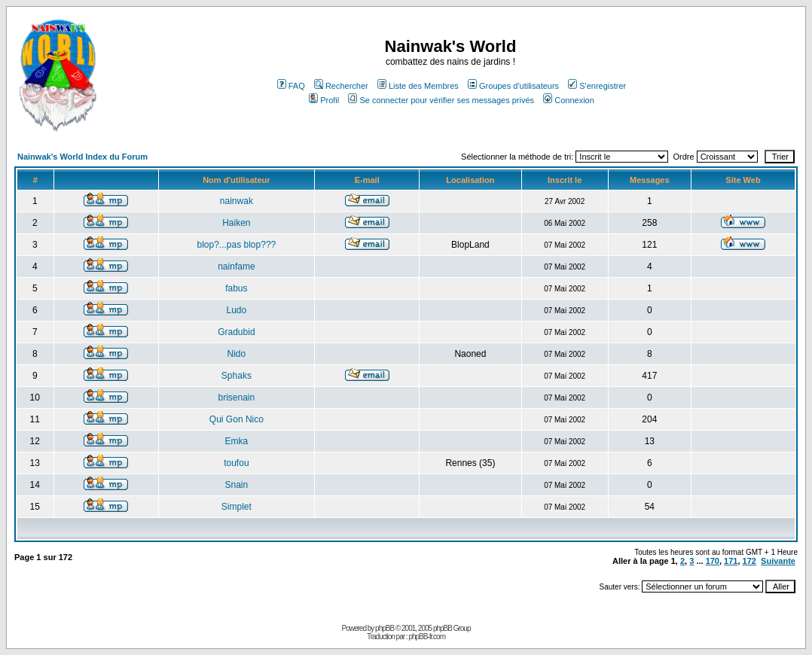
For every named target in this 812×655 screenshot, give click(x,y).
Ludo (237, 310)
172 (749, 561)
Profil (324, 100)
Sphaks (237, 376)
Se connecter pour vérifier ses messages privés (441, 100)
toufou (236, 463)
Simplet (237, 507)
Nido (237, 354)
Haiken (236, 223)
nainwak (237, 201)
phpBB (385, 628)
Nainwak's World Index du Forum (82, 157)
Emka (237, 441)
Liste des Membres (418, 86)
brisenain (237, 398)
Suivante (778, 561)
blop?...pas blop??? (236, 245)
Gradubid (236, 332)
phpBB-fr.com (427, 637)
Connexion (569, 100)
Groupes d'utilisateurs (513, 86)
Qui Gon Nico (237, 419)
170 (713, 561)
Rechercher (341, 86)
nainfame (236, 267)
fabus (236, 288)
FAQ (291, 86)
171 (731, 561)
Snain (237, 485)
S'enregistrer (597, 86)
